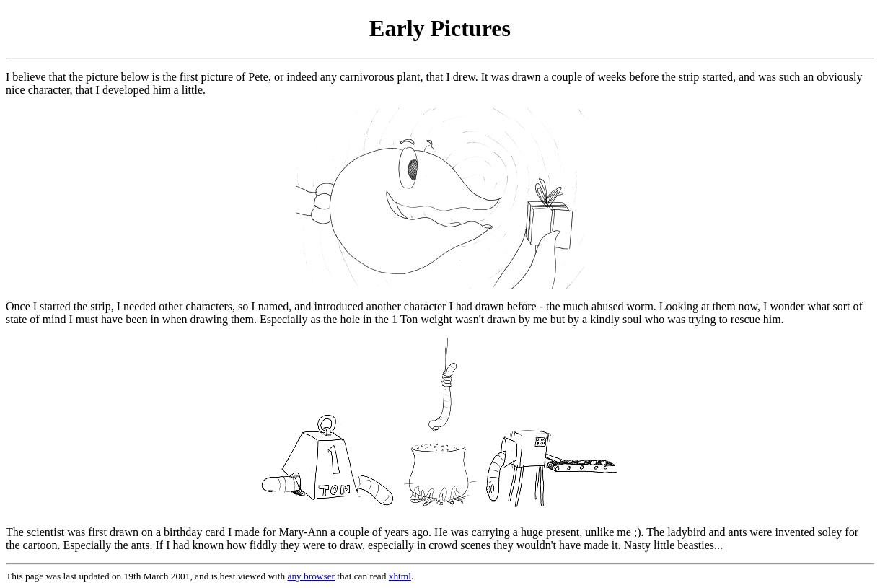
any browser (312, 576)
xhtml (400, 576)
